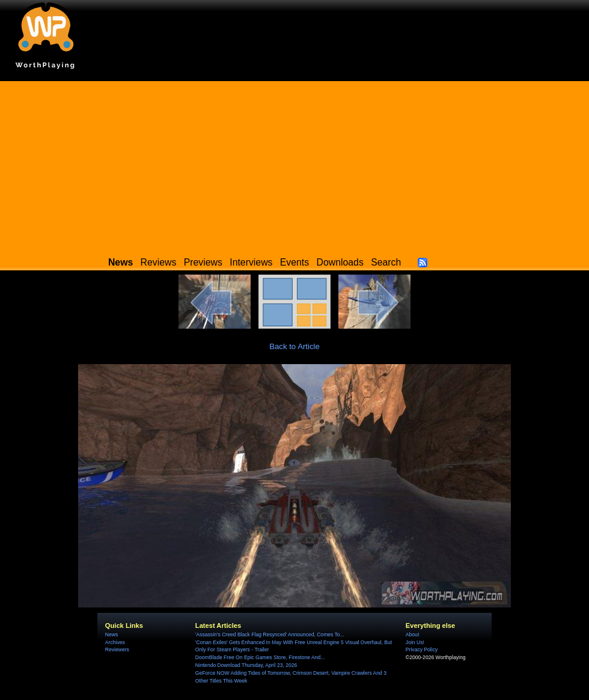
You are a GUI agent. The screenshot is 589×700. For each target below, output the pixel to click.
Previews (203, 262)
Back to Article (294, 346)
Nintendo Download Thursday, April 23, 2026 (246, 665)
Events (294, 262)
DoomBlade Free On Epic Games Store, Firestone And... (260, 657)
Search (386, 262)
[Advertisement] (294, 165)
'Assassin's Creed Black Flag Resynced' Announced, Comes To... (270, 635)
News (111, 635)
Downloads (340, 262)
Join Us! (415, 642)
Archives (115, 642)
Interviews (251, 262)
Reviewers (117, 650)
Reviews (159, 262)
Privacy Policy (422, 650)
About (412, 635)
